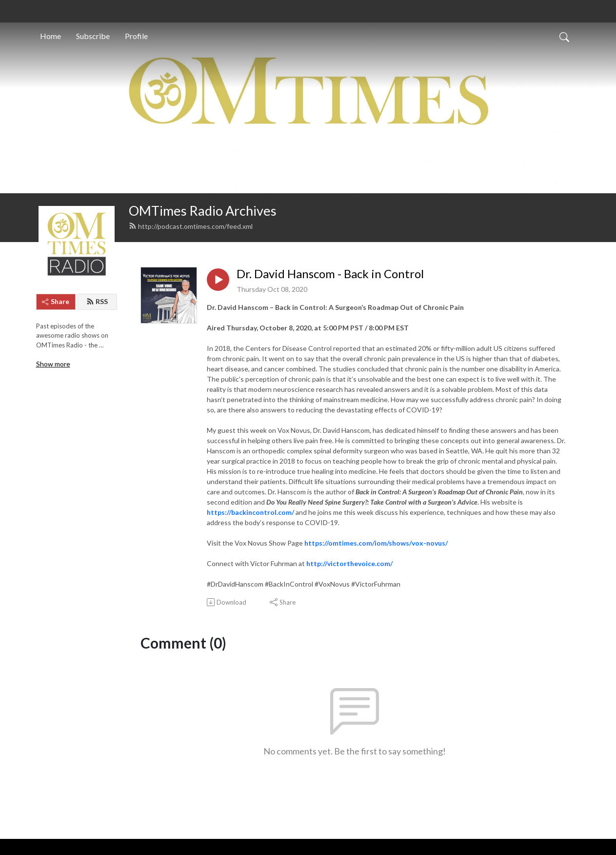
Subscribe (93, 36)
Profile (136, 36)
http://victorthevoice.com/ (349, 563)
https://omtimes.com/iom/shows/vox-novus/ (376, 543)
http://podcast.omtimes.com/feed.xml (191, 226)
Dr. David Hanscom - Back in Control (330, 274)
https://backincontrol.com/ (250, 512)
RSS (97, 301)
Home (50, 36)
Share (56, 301)
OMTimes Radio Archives (203, 211)
